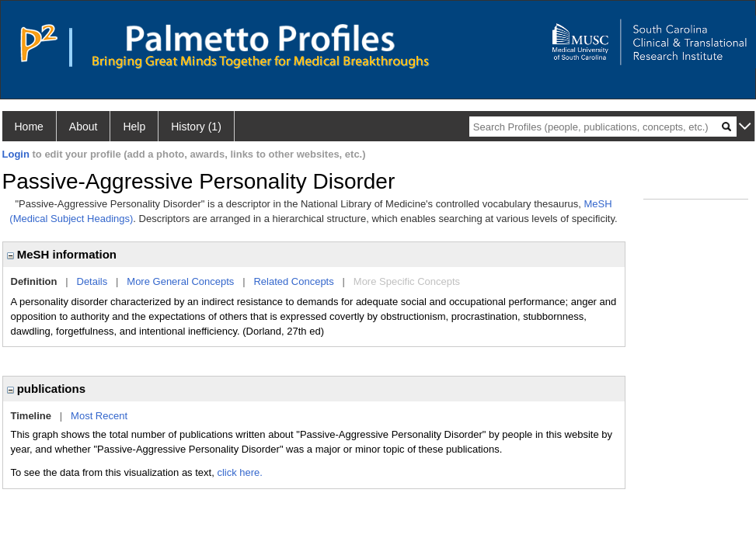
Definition (34, 281)
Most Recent (99, 416)
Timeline (31, 416)
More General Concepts (180, 281)
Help (134, 127)
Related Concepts (293, 281)
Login (16, 154)
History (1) (196, 127)
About (84, 127)
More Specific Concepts (407, 281)
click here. (240, 472)
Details (92, 281)
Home (29, 127)
